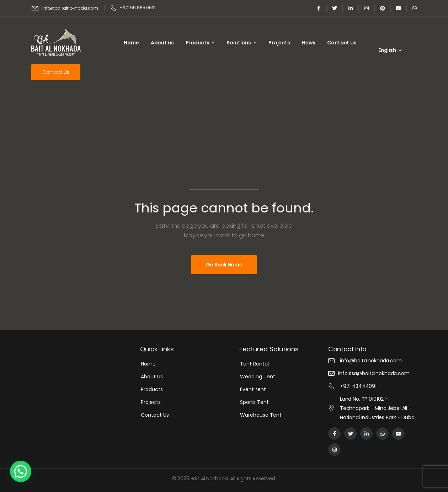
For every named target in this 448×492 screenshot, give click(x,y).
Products (198, 43)
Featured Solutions (269, 349)
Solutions (239, 43)
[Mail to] (65, 8)
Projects (279, 43)
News (309, 43)
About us (162, 43)
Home (131, 43)
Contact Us (342, 43)
